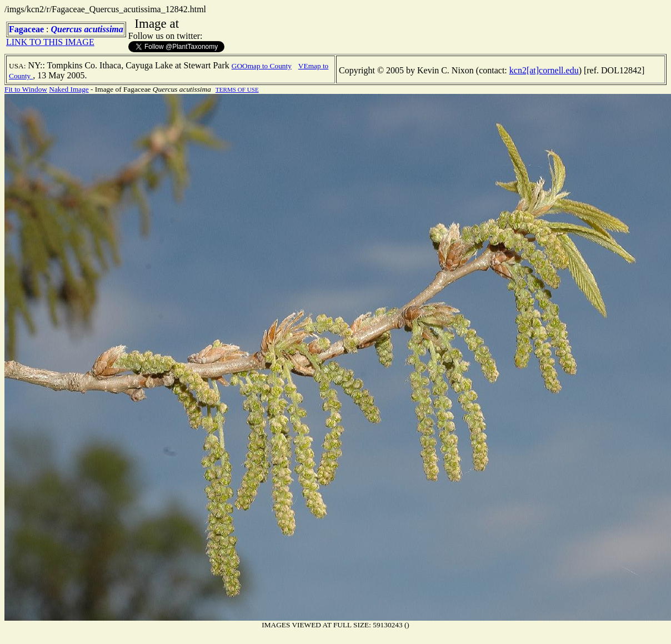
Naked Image (69, 89)
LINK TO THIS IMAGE (50, 42)
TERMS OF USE (237, 89)
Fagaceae (26, 29)
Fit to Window (26, 89)
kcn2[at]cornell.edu (544, 70)
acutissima (104, 29)
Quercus (67, 29)
